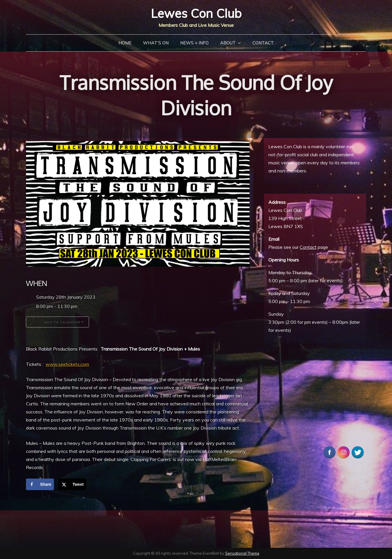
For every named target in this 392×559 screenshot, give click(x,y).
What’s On (156, 43)
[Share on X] (72, 484)
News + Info (194, 43)
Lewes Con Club (196, 13)
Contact (263, 43)
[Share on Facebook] (40, 484)
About (228, 43)
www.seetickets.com (67, 364)
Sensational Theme (242, 553)
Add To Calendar (58, 322)
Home (125, 43)
